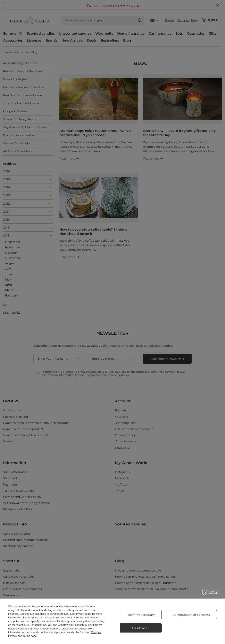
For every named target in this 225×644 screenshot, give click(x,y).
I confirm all (141, 628)
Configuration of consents (191, 615)
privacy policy (83, 614)
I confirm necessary (141, 615)
